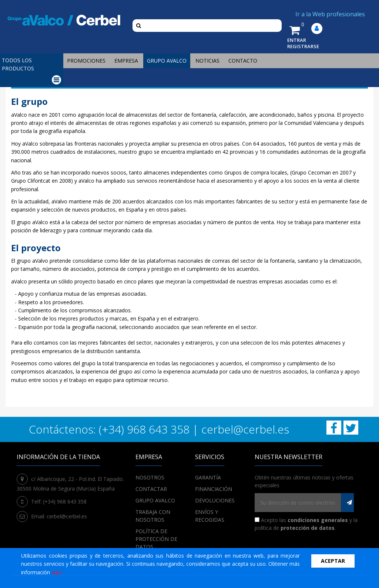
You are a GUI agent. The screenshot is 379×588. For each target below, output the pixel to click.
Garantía (208, 477)
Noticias (207, 61)
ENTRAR (297, 40)
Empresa (126, 61)
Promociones (86, 61)
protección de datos (308, 528)
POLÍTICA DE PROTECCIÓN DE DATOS (156, 539)
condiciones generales (318, 520)
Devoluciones (215, 500)
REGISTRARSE (303, 46)
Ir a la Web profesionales (330, 14)
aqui (56, 572)
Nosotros (150, 477)
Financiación (214, 489)
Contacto (243, 61)
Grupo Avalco (167, 61)
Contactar (151, 489)
